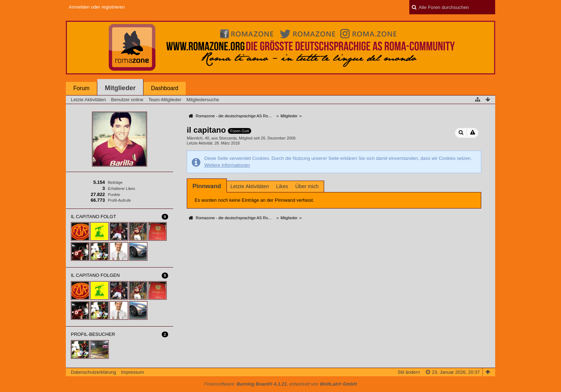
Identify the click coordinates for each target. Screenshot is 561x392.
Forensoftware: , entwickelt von (280, 384)
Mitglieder (120, 88)
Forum (81, 88)
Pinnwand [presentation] (207, 186)
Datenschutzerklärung (93, 372)
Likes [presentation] (282, 186)
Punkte (114, 195)
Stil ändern (409, 372)
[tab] (207, 186)
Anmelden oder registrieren (97, 7)
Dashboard (165, 88)
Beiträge (115, 182)
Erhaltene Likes (121, 188)
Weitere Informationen (227, 165)
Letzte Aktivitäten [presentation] (250, 186)
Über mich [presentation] (307, 186)
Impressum (132, 372)
